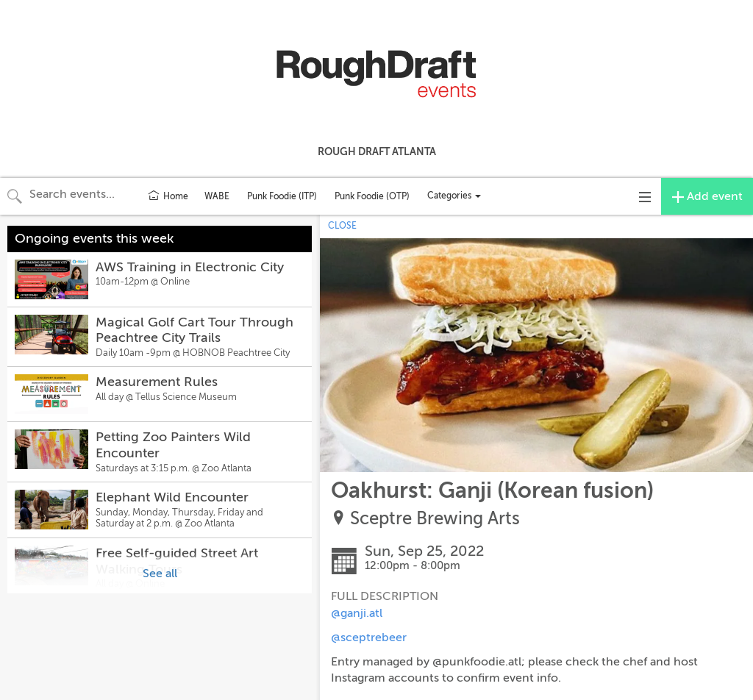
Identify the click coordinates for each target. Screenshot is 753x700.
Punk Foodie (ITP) (282, 196)
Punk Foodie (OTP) (372, 196)
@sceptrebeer (369, 637)
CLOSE (342, 226)
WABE (217, 196)
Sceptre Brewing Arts (435, 519)
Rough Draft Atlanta (377, 151)
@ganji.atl (357, 613)
